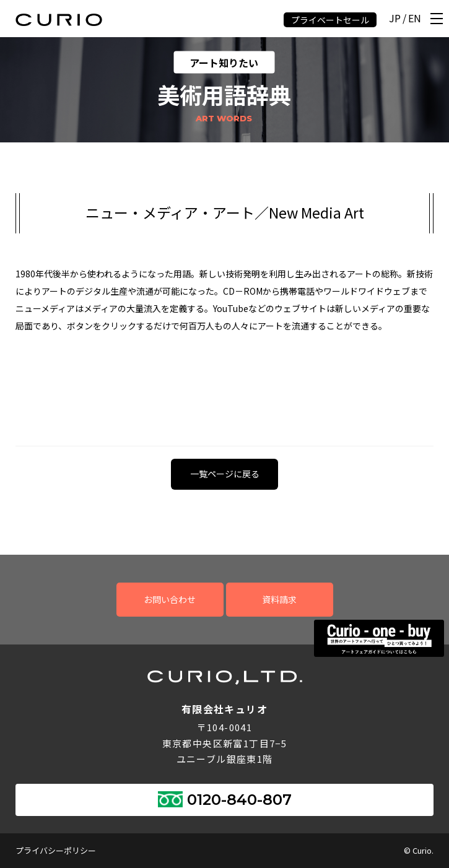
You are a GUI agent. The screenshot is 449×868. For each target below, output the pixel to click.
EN (415, 19)
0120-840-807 (239, 800)
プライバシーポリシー (56, 850)
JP (395, 19)
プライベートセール (330, 20)
